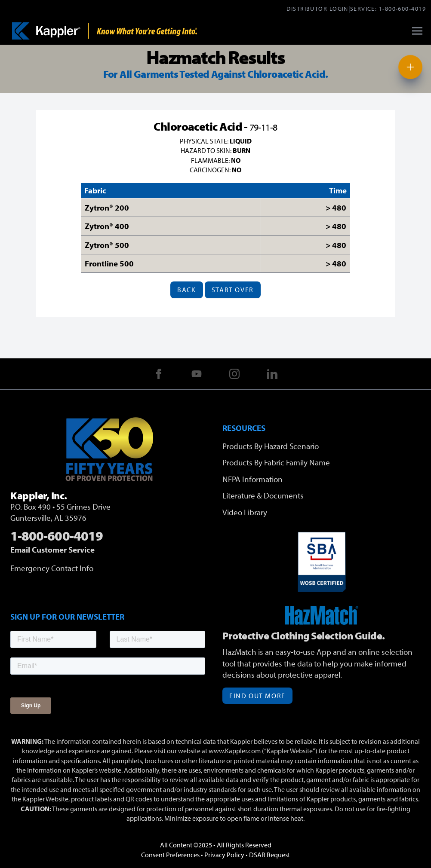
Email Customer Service (52, 550)
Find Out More (257, 696)
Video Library (245, 512)
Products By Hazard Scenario (271, 446)
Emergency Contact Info (52, 568)
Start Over (233, 290)
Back (186, 290)
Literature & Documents (263, 495)
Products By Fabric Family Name (276, 462)
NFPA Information (252, 479)
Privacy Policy (224, 855)
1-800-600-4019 (402, 8)
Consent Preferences (170, 855)
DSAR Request (269, 855)
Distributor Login (317, 8)
